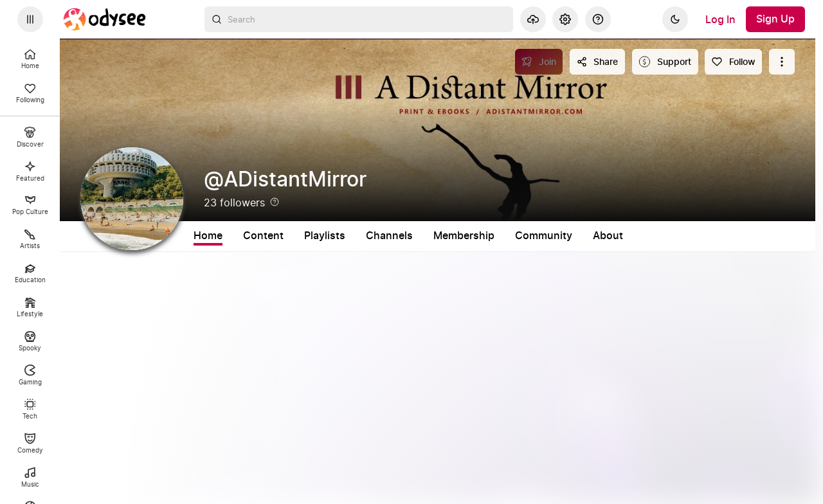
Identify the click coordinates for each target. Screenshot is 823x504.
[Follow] (733, 62)
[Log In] (720, 19)
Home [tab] (208, 236)
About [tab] (608, 236)
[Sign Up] (775, 19)
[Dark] (675, 19)
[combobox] (359, 19)
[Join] (539, 62)
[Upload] (533, 19)
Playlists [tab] (325, 236)
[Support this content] (665, 62)
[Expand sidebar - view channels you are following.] (30, 19)
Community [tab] (544, 236)
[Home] (105, 19)
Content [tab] (263, 236)
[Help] (598, 19)
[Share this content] (597, 62)
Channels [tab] (389, 236)
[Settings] (565, 19)
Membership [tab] (464, 236)
